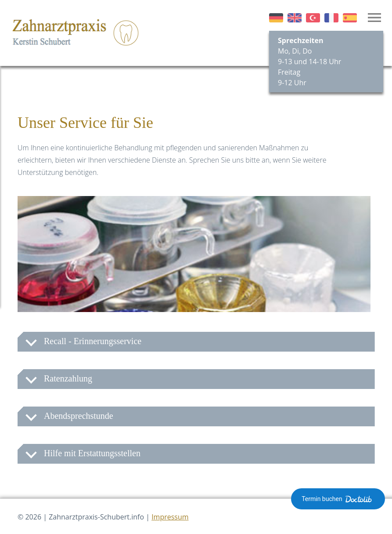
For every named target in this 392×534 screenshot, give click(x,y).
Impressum (170, 517)
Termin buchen (338, 499)
